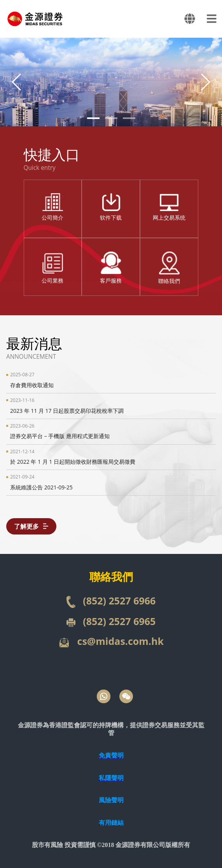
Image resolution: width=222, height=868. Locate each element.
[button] (205, 82)
